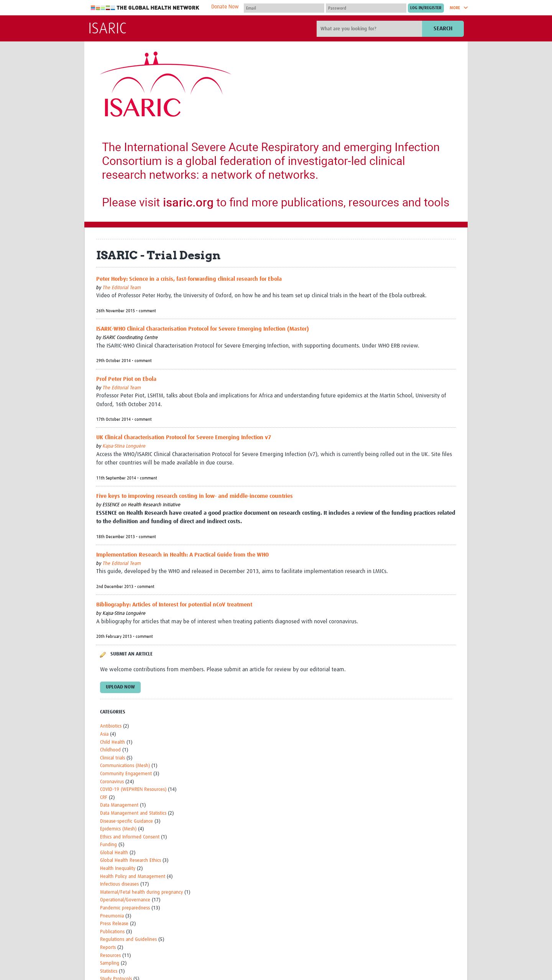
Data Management (119, 805)
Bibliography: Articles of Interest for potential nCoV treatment (174, 605)
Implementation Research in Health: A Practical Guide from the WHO (182, 555)
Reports (108, 948)
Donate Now (225, 7)
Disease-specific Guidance (127, 821)
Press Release (114, 924)
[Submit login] (426, 8)
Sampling (110, 963)
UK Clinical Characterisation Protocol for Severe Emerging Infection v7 (184, 437)
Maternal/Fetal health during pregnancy (141, 892)
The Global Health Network (145, 8)
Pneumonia (112, 916)
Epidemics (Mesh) (118, 829)
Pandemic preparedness (125, 908)
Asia (104, 734)
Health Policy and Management (133, 877)
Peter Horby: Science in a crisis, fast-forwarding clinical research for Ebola (189, 279)
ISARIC (107, 29)
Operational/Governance (125, 900)
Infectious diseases (119, 884)
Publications (112, 932)
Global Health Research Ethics (131, 861)
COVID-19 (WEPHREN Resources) (133, 790)
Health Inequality (118, 869)
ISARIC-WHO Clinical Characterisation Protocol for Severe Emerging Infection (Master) (203, 329)
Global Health (114, 853)
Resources (110, 956)
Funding (108, 845)
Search (443, 29)
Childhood (110, 750)
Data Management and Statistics (133, 813)
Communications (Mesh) (125, 766)
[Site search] (370, 29)
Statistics (109, 971)
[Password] (366, 8)
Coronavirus (112, 782)
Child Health (113, 742)
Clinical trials (113, 758)
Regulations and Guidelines (128, 940)
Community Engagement (126, 774)
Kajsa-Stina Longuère (124, 446)
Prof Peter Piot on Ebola (126, 379)
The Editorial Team (122, 288)
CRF (104, 798)
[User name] (284, 8)
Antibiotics (111, 726)
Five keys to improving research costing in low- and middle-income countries (195, 496)
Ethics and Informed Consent (130, 837)
